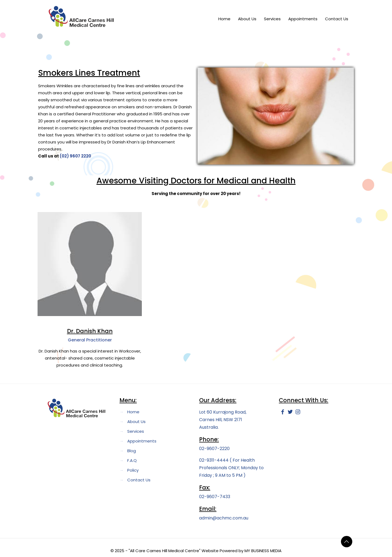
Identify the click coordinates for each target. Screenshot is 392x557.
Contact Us (139, 480)
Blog (132, 451)
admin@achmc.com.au (224, 518)
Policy (133, 470)
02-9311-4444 (214, 460)
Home (133, 412)
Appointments (142, 441)
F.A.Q (132, 460)
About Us (136, 422)
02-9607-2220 (214, 449)
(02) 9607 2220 (75, 156)
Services (136, 431)
